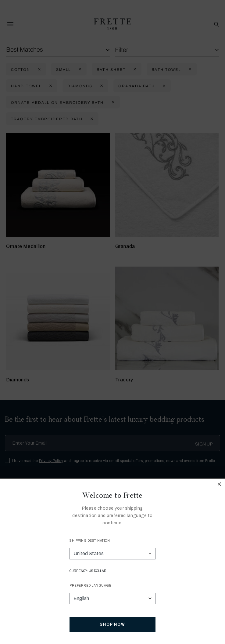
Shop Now (112, 624)
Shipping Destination (90, 541)
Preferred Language (90, 586)
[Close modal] (220, 485)
